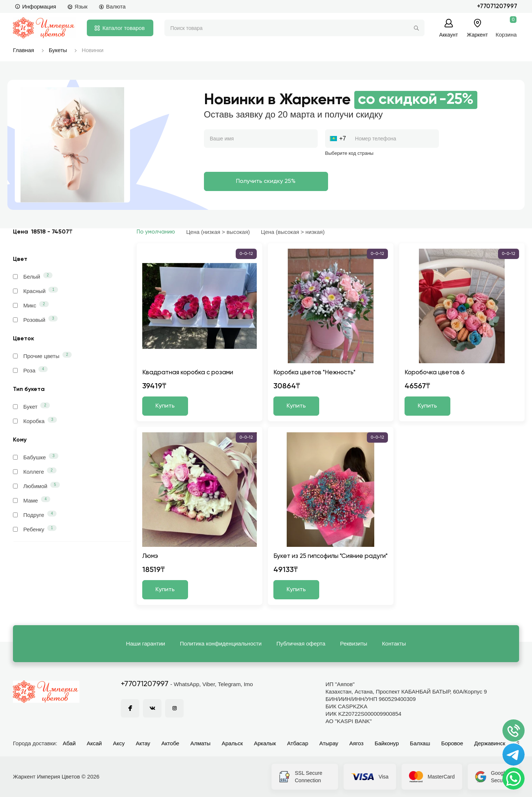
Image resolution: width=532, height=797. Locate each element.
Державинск (490, 743)
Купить (165, 406)
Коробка (35, 420)
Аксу (119, 743)
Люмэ (150, 556)
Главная (23, 50)
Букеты (58, 50)
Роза (30, 370)
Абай (69, 743)
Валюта (112, 6)
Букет (31, 406)
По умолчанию (156, 232)
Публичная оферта (301, 643)
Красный (35, 290)
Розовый (35, 319)
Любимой (36, 486)
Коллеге (35, 471)
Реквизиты (354, 643)
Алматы (200, 743)
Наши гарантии (146, 643)
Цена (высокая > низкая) (293, 232)
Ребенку (35, 529)
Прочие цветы (42, 355)
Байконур (387, 743)
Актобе (170, 743)
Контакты (394, 643)
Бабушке (36, 457)
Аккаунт (449, 35)
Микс (31, 305)
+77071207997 (497, 6)
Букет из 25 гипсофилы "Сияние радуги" (330, 556)
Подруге (35, 514)
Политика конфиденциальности (221, 643)
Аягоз (357, 743)
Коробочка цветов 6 (435, 373)
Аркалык (265, 743)
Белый (33, 276)
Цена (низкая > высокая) (218, 232)
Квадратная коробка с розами (188, 373)
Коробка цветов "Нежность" (314, 373)
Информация (35, 6)
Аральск (232, 743)
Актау (143, 743)
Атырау (329, 743)
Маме (32, 500)
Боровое (452, 743)
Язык (77, 6)
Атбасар (298, 743)
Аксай (94, 743)
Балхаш (420, 743)
